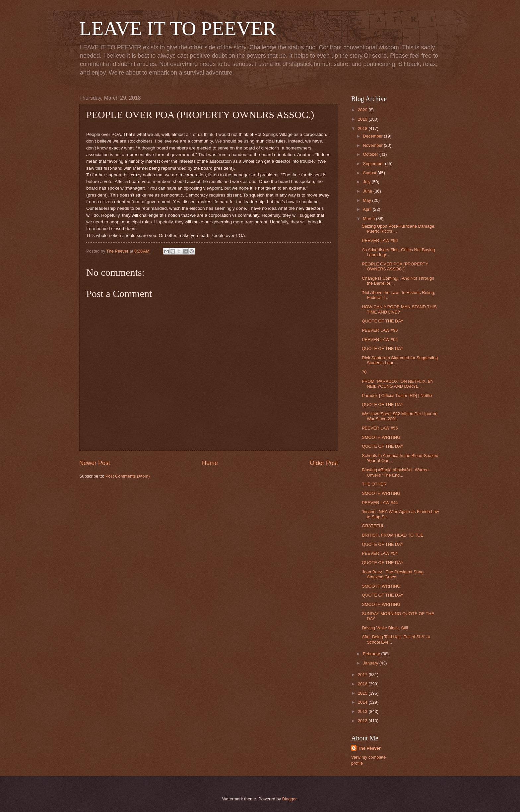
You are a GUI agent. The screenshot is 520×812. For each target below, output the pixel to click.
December (373, 136)
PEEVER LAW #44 (380, 503)
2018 (363, 128)
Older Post (324, 463)
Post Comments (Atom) (128, 476)
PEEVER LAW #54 (380, 553)
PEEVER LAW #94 (380, 340)
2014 (363, 702)
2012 (363, 721)
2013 (363, 711)
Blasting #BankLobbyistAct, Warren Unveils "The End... (395, 472)
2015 (363, 693)
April (368, 209)
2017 (363, 675)
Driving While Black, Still (385, 628)
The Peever (369, 748)
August (370, 173)
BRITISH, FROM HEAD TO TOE (393, 535)
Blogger (290, 799)
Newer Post (95, 463)
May (367, 200)
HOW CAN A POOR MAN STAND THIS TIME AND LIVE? (399, 309)
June (368, 191)
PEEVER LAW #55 (380, 428)
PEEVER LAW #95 (380, 330)
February (372, 654)
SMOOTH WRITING (381, 437)
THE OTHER (374, 484)
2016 (363, 684)
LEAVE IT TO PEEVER (178, 29)
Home (210, 463)
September (374, 164)
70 (364, 372)
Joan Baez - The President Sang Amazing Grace (393, 574)
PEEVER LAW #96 (380, 240)
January (371, 663)
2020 (363, 110)
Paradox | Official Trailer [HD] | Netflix (397, 396)
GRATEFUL (373, 526)
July (367, 182)
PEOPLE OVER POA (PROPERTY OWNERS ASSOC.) (395, 266)
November (373, 145)
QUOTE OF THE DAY (383, 321)
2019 (363, 119)
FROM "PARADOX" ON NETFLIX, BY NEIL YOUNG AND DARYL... (398, 384)
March (369, 219)
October (371, 154)
